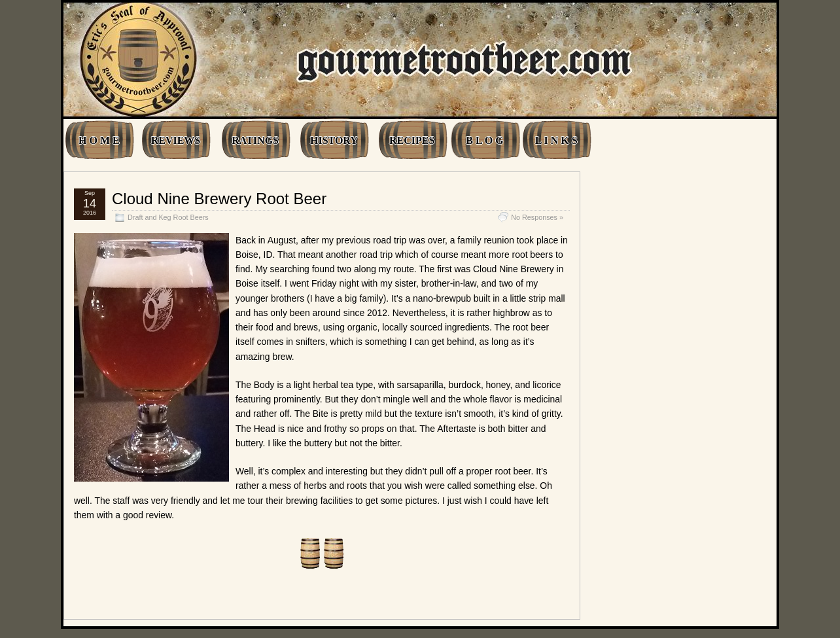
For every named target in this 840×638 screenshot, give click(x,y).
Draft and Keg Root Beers (168, 217)
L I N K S (556, 140)
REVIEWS (176, 140)
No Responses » (537, 217)
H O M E (99, 140)
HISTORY (334, 140)
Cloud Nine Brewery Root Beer (219, 199)
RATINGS (255, 140)
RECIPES (412, 140)
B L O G (484, 140)
